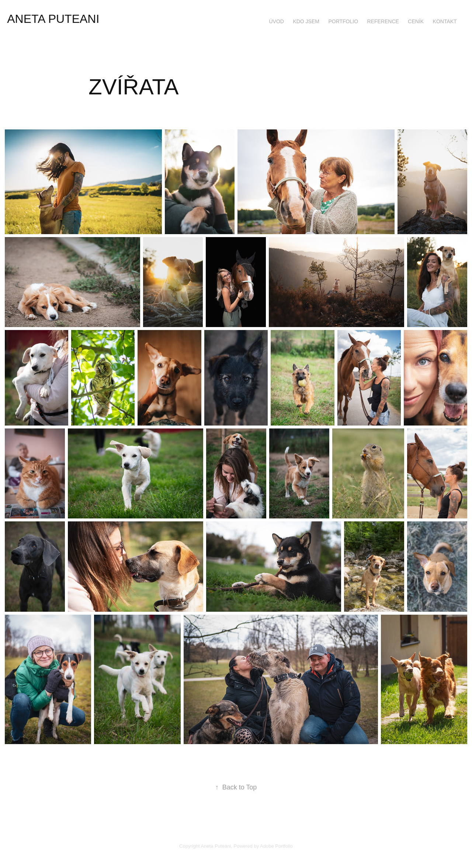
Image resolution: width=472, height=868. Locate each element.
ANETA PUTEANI (53, 19)
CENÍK (416, 21)
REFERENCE (383, 21)
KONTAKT (445, 21)
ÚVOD (276, 21)
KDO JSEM (306, 21)
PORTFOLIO (343, 21)
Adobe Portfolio (276, 846)
